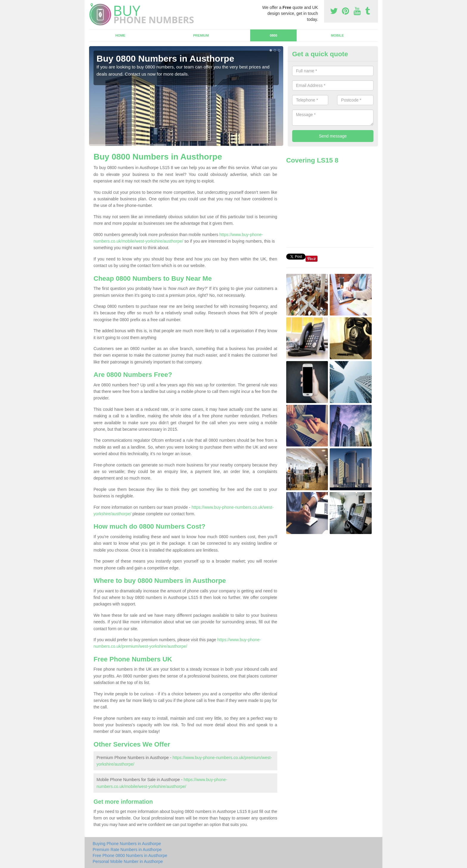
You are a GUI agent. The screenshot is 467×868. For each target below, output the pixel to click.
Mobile (337, 35)
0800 (274, 35)
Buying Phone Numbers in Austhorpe (127, 844)
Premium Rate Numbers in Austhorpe (127, 850)
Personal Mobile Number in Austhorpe (128, 861)
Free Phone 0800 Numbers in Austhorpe (130, 855)
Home (120, 35)
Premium (201, 35)
